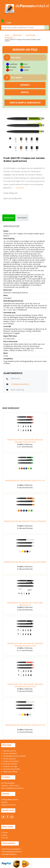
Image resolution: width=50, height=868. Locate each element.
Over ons (5, 838)
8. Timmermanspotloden (11, 769)
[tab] (9, 218)
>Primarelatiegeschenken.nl (12, 852)
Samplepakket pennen (10, 799)
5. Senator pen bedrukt (10, 761)
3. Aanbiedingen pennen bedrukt (13, 756)
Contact (4, 835)
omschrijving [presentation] (22, 218)
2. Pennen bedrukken (9, 753)
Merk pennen (17, 35)
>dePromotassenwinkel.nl (11, 849)
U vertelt (4, 832)
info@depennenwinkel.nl (20, 384)
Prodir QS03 (9, 38)
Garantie (4, 802)
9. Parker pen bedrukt (9, 772)
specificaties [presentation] (9, 218)
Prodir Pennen (31, 35)
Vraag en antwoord (8, 805)
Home (7, 35)
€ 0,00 (9, 23)
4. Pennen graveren (9, 759)
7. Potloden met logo (9, 766)
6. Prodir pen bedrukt (9, 764)
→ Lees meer (19, 188)
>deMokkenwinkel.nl (9, 854)
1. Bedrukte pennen (9, 751)
